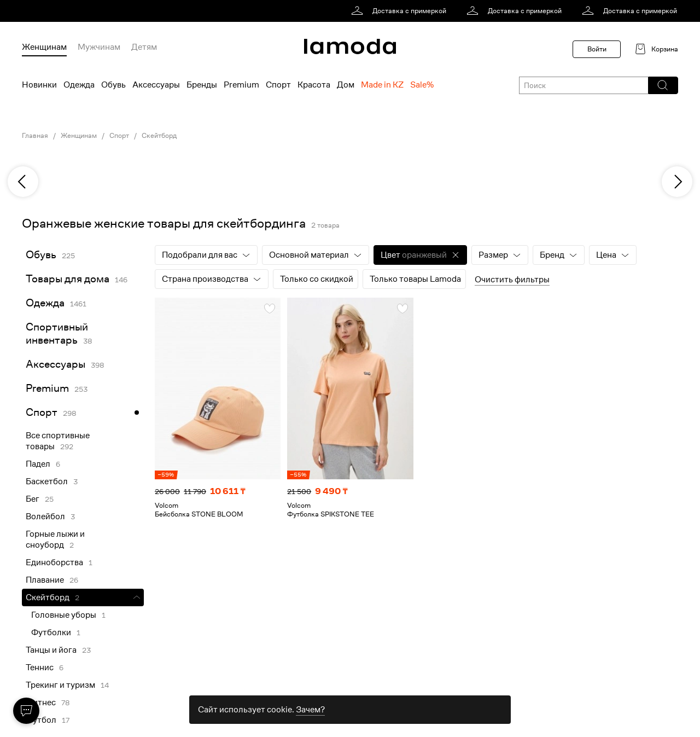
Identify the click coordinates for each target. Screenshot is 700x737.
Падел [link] (38, 464)
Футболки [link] (51, 632)
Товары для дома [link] (68, 279)
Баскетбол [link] (47, 481)
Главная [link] (35, 136)
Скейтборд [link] (159, 136)
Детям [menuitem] (144, 47)
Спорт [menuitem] (278, 85)
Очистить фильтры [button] (512, 280)
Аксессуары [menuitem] (156, 85)
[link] (401, 11)
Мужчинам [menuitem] (99, 47)
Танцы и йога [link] (51, 650)
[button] (663, 85)
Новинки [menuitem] (39, 85)
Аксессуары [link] (56, 364)
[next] (677, 182)
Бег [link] (33, 499)
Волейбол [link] (45, 517)
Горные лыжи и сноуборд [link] (55, 539)
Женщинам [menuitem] (44, 47)
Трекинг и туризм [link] (60, 685)
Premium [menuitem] (241, 85)
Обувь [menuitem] (113, 85)
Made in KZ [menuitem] (382, 85)
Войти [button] (597, 49)
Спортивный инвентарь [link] (57, 333)
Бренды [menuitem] (202, 85)
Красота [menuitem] (314, 85)
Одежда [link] (45, 303)
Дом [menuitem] (346, 85)
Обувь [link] (41, 255)
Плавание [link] (45, 580)
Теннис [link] (40, 668)
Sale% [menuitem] (422, 85)
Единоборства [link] (54, 562)
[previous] (23, 182)
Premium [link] (47, 388)
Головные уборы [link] (64, 615)
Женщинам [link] (79, 136)
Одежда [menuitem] (79, 85)
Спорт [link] (119, 136)
